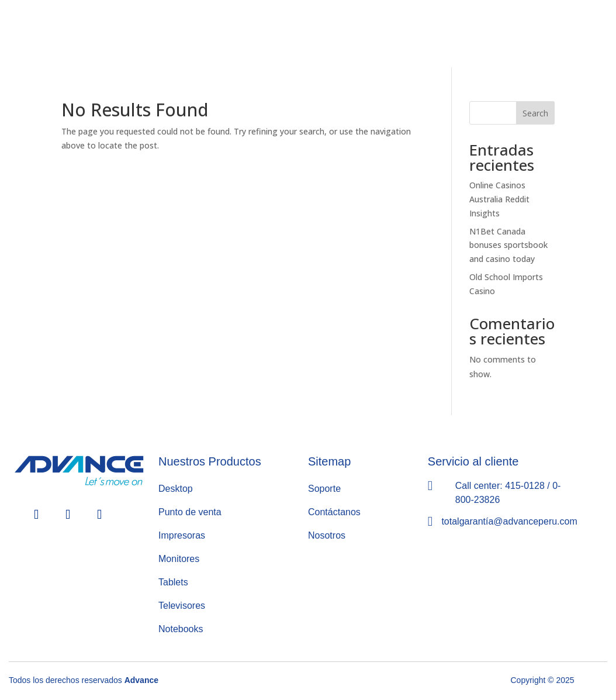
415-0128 (525, 486)
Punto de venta (190, 512)
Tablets (173, 582)
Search (535, 113)
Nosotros (327, 535)
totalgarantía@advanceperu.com (509, 521)
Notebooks (181, 629)
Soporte (324, 489)
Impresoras (182, 535)
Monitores (179, 559)
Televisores (182, 606)
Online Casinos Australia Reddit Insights (499, 199)
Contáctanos (334, 512)
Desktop (176, 489)
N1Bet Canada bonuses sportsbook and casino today (508, 245)
